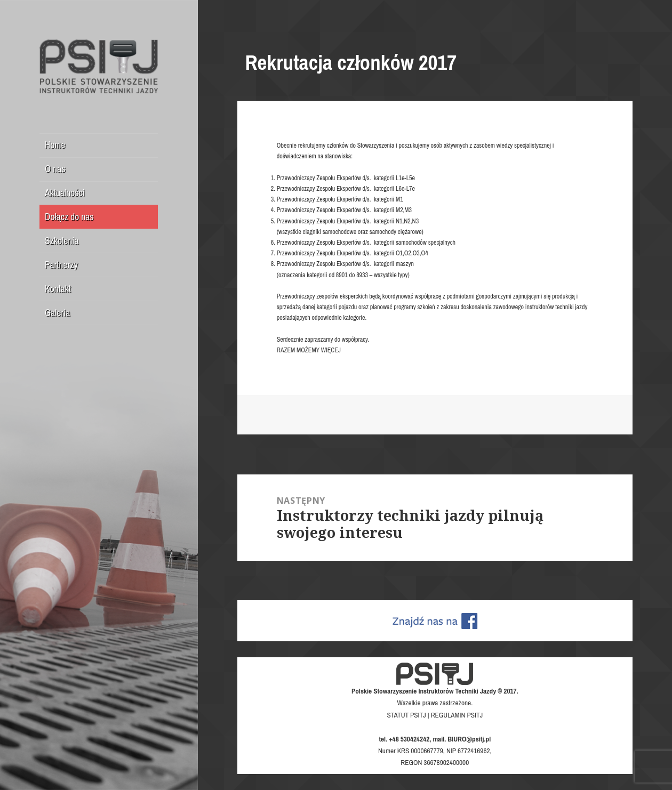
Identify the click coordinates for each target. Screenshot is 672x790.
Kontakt (58, 289)
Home (55, 145)
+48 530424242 (409, 739)
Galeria (57, 313)
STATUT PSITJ (406, 715)
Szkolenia (62, 241)
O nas (55, 169)
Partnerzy (61, 265)
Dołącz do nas (69, 217)
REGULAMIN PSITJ (457, 715)
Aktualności (65, 193)
